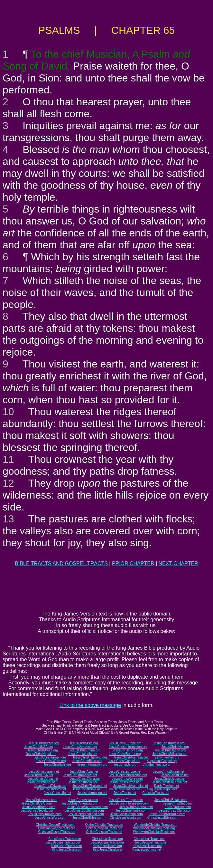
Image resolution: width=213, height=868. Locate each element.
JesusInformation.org (92, 764)
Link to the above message (90, 705)
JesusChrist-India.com (131, 811)
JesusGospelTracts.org (107, 842)
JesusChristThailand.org (90, 757)
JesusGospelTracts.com (63, 842)
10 (8, 412)
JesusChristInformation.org (128, 747)
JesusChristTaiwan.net (50, 786)
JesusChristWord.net (51, 789)
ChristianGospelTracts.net (57, 832)
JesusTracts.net (125, 793)
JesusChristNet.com (177, 803)
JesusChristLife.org (57, 764)
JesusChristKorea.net (127, 779)
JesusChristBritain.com (171, 800)
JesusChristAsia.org (84, 743)
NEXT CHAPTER (178, 563)
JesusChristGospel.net (124, 789)
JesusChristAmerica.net (80, 775)
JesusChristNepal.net (41, 782)
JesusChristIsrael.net (44, 772)
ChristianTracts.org (156, 764)
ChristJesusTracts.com (65, 839)
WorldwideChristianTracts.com (156, 825)
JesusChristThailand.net (90, 786)
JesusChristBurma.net (125, 782)
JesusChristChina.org (85, 750)
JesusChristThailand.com (86, 814)
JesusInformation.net (92, 793)
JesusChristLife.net (175, 775)
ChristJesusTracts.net (149, 839)
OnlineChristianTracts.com (104, 825)
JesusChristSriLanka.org (170, 754)
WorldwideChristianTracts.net (154, 832)
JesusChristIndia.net (83, 782)
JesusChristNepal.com (37, 811)
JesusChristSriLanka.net (170, 782)
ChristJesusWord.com (125, 818)
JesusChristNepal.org (41, 754)
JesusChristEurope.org (125, 743)
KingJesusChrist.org (107, 849)
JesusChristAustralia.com (167, 814)
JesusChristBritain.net (168, 772)
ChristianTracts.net (156, 793)
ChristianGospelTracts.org (57, 828)
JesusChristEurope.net (125, 772)
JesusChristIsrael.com (41, 800)
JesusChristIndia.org (83, 754)
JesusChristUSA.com (36, 803)
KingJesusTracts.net (147, 846)
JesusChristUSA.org (39, 747)
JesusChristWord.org (51, 761)
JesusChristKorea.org (127, 750)
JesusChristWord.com (51, 818)
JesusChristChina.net (85, 779)
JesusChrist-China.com (176, 811)
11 (8, 459)
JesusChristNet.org (175, 747)
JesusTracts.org (125, 764)
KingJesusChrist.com (67, 849)
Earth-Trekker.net (167, 786)
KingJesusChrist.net (147, 849)
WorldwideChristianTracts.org (154, 828)
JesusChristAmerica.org (80, 747)
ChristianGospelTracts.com (55, 825)
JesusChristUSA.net (39, 775)
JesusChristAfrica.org (43, 750)
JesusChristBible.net (87, 789)
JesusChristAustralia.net (131, 786)
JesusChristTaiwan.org (50, 757)
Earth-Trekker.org (167, 757)
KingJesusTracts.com (67, 846)
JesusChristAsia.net (84, 772)
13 (8, 519)
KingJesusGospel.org (162, 761)
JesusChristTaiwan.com (45, 814)
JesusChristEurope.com (126, 800)
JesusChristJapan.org (170, 750)
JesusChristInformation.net (128, 775)
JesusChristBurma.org (125, 754)
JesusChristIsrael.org (43, 743)
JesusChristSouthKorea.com (87, 807)
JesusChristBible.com (88, 818)
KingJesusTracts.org (107, 846)
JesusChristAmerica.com (79, 803)
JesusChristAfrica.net (43, 779)
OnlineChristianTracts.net (104, 832)
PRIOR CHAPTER (133, 563)
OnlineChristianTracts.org (104, 828)
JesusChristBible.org (87, 761)
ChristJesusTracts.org (107, 839)
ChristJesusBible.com (163, 818)
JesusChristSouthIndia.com (84, 811)
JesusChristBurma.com (39, 807)
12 (8, 483)
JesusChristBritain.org (169, 743)
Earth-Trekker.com (178, 807)
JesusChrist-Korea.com (136, 807)
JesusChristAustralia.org (131, 757)
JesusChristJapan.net (170, 779)
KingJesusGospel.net (162, 789)
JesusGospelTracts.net (151, 842)
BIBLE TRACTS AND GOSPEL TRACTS (61, 563)
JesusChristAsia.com (83, 800)
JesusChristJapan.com (126, 814)
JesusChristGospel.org (124, 761)
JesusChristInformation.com (129, 803)
